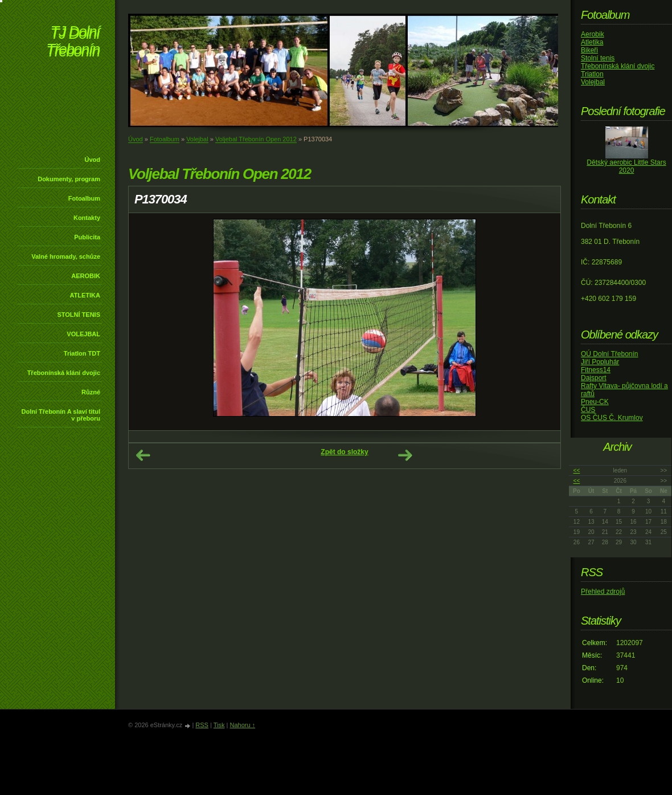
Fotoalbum (84, 198)
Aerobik (593, 34)
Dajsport (594, 378)
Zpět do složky (344, 452)
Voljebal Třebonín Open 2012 (256, 139)
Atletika (592, 42)
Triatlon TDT (82, 353)
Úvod (93, 160)
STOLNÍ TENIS (79, 315)
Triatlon (592, 74)
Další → (405, 455)
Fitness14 (596, 370)
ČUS (588, 410)
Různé (91, 392)
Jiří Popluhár (600, 362)
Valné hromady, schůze (66, 256)
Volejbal (197, 139)
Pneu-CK (595, 402)
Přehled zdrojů (603, 592)
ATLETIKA (85, 295)
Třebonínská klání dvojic (64, 373)
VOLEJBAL (83, 334)
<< (577, 470)
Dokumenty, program (69, 179)
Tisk (219, 725)
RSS (202, 725)
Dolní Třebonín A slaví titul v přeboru (61, 415)
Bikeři (589, 50)
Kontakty (87, 218)
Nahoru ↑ (242, 725)
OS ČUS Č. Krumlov (612, 418)
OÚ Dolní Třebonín (610, 354)
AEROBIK (86, 276)
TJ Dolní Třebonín (73, 42)
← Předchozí (143, 455)
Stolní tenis (598, 58)
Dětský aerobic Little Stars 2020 (626, 166)
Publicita (87, 237)
